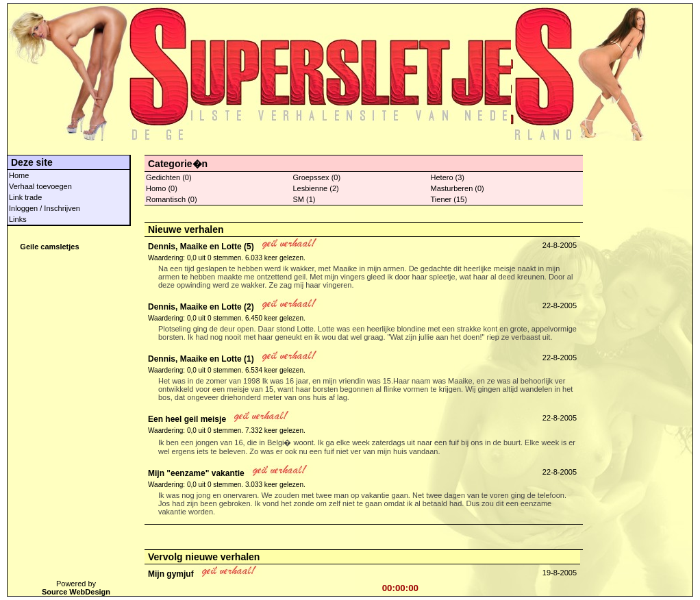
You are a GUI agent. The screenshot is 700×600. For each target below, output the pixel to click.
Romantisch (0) (172, 199)
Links (18, 219)
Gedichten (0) (169, 177)
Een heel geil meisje (187, 419)
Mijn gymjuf (171, 574)
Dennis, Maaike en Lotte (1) (201, 359)
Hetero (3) (448, 177)
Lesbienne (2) (315, 188)
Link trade (25, 197)
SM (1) (304, 199)
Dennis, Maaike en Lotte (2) (201, 307)
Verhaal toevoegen (40, 186)
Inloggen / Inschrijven (45, 208)
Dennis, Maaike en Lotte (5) (201, 247)
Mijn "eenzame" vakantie (196, 473)
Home (19, 175)
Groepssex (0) (316, 177)
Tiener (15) (449, 199)
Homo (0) (162, 188)
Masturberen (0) (458, 188)
